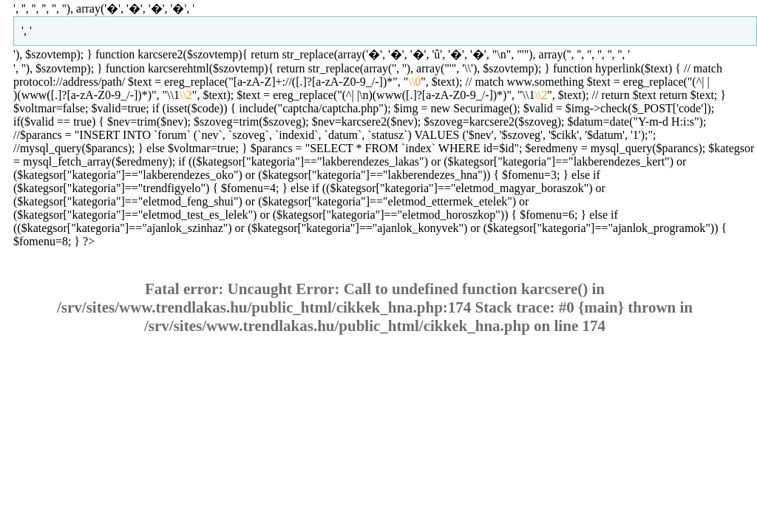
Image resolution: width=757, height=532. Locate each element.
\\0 (414, 82)
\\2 (186, 95)
